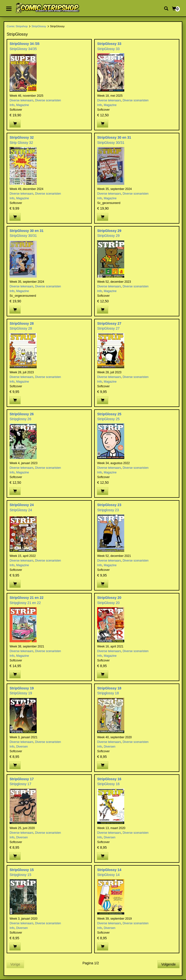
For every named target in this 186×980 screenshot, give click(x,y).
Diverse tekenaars (22, 100)
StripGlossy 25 (109, 414)
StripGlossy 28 (22, 323)
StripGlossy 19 (22, 688)
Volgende (169, 964)
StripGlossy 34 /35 (24, 44)
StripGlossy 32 (22, 137)
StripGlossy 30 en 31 (114, 137)
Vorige (15, 964)
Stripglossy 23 (108, 510)
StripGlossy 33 (109, 44)
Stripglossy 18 (108, 693)
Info (12, 105)
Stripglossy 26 (20, 419)
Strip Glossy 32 (21, 143)
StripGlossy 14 (109, 870)
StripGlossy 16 (109, 779)
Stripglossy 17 (20, 784)
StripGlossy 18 (109, 688)
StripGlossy (39, 26)
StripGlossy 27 (109, 323)
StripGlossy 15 (22, 870)
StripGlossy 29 (109, 231)
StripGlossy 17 (22, 779)
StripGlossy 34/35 (23, 49)
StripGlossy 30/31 (111, 143)
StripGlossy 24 (22, 505)
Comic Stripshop (17, 26)
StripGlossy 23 (109, 505)
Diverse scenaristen (48, 100)
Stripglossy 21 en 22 (25, 603)
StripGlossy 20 (109, 598)
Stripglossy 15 (20, 875)
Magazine (23, 105)
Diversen (22, 747)
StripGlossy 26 (22, 414)
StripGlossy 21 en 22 (27, 598)
